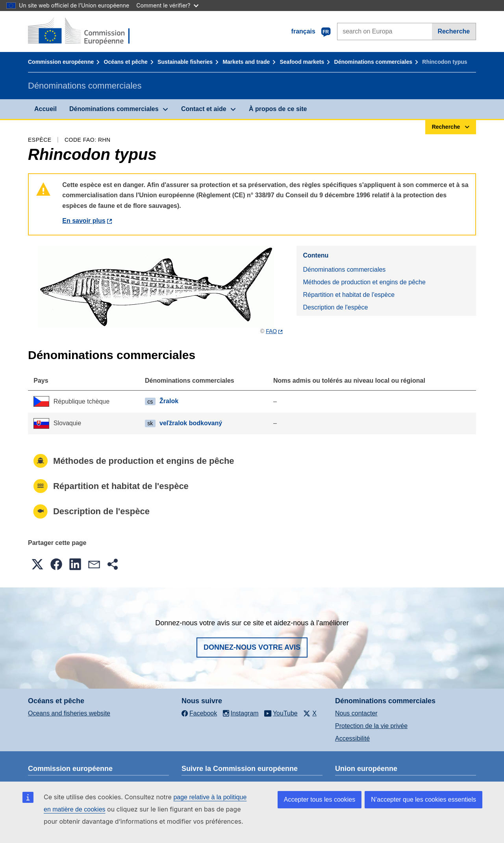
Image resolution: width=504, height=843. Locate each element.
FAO (271, 331)
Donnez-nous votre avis (252, 647)
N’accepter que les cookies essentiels (423, 799)
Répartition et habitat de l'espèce (349, 295)
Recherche (454, 31)
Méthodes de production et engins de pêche (364, 282)
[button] (37, 564)
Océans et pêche (126, 62)
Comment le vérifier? (167, 5)
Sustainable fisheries (185, 62)
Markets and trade (246, 62)
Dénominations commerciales (373, 62)
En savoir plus (84, 221)
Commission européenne (61, 62)
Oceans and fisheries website (69, 713)
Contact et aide (204, 109)
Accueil (45, 109)
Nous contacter (356, 713)
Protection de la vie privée (371, 726)
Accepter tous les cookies (320, 799)
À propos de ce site (278, 109)
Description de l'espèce (335, 307)
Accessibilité (352, 738)
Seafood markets (302, 62)
